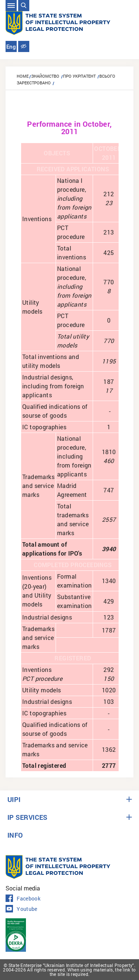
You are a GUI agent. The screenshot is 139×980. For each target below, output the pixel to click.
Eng (11, 47)
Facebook (23, 899)
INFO (15, 835)
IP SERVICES (27, 817)
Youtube (21, 909)
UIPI (14, 799)
